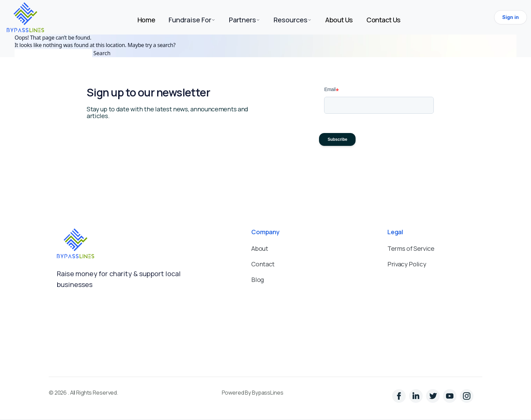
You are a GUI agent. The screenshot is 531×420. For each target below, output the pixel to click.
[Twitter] (418, 398)
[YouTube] (451, 398)
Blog (258, 280)
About (260, 248)
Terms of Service (411, 248)
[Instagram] (434, 398)
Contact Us (384, 20)
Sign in (511, 17)
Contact (263, 264)
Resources (293, 20)
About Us (339, 20)
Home (146, 20)
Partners (245, 20)
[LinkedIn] (401, 398)
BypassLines (268, 393)
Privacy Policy (407, 264)
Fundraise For (192, 20)
